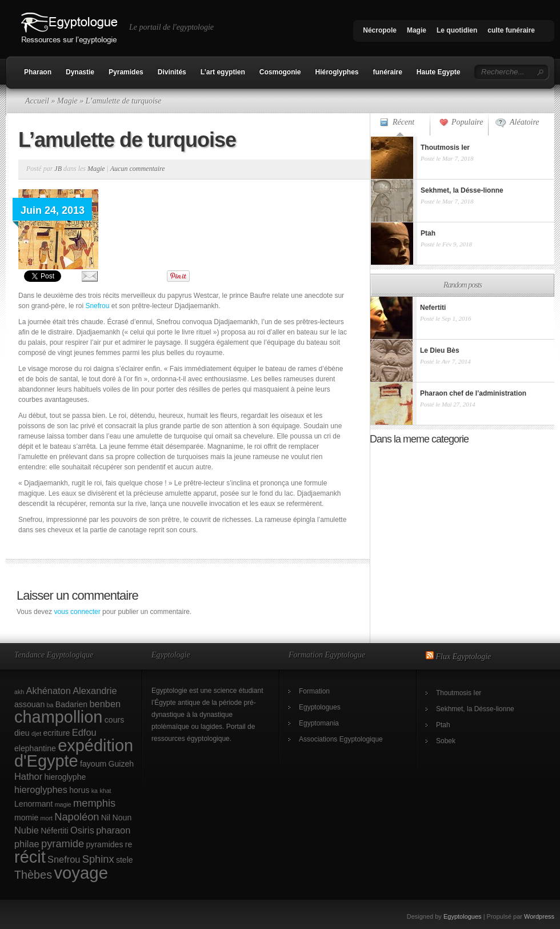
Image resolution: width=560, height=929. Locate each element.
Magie (417, 30)
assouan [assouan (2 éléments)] (29, 704)
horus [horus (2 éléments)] (79, 790)
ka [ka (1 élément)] (95, 791)
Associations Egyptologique (341, 739)
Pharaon (38, 72)
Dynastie (80, 72)
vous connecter (77, 612)
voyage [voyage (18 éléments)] (81, 873)
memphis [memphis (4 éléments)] (94, 803)
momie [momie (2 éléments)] (26, 818)
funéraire (388, 72)
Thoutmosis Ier (459, 693)
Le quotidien (457, 30)
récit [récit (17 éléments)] (30, 857)
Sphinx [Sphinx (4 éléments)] (98, 859)
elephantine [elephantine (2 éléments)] (35, 748)
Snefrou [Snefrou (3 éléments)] (64, 859)
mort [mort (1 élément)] (47, 818)
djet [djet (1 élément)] (36, 733)
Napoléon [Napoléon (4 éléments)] (77, 817)
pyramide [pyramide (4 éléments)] (63, 844)
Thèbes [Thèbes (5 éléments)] (33, 875)
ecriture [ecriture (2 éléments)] (57, 733)
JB (58, 169)
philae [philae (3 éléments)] (27, 844)
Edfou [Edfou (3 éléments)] (84, 732)
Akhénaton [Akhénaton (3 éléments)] (49, 691)
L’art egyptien (223, 72)
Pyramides (126, 72)
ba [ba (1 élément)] (50, 705)
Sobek (446, 741)
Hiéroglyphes (337, 72)
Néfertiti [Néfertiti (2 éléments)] (55, 831)
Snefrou (97, 306)
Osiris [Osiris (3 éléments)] (82, 830)
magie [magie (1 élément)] (63, 804)
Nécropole (380, 30)
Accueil (37, 101)
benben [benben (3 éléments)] (105, 704)
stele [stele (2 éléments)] (125, 860)
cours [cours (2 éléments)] (114, 720)
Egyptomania (319, 723)
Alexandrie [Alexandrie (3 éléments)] (95, 691)
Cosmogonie (280, 72)
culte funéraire (511, 30)
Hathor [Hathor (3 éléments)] (28, 776)
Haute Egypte (439, 72)
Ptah (443, 725)
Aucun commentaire (138, 169)
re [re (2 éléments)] (129, 844)
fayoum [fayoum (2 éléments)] (93, 764)
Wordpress (539, 916)
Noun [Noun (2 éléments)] (122, 818)
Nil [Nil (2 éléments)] (106, 818)
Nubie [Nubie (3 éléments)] (27, 830)
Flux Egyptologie (464, 657)
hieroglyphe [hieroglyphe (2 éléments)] (65, 777)
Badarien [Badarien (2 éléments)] (71, 704)
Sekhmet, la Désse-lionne (475, 709)
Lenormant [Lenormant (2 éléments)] (33, 804)
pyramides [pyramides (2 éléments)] (105, 844)
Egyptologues (320, 707)
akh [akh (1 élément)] (19, 692)
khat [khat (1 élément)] (105, 791)
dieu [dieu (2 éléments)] (22, 733)
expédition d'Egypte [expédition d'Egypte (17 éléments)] (74, 753)
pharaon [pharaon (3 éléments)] (113, 830)
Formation (314, 691)
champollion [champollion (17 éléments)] (58, 717)
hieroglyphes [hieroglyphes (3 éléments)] (41, 790)
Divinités (172, 72)
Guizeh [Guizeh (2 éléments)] (121, 764)
